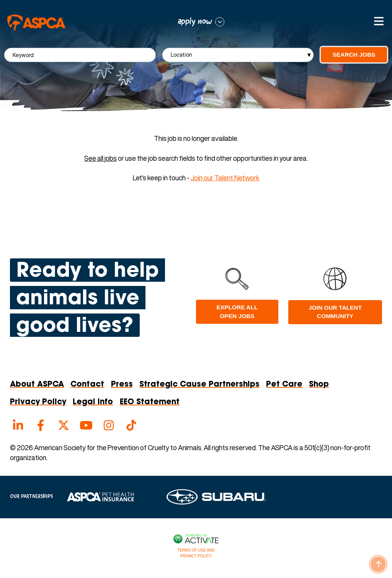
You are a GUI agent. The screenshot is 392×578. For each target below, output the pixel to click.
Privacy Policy (38, 402)
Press (122, 385)
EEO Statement (150, 402)
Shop (319, 385)
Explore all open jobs (237, 311)
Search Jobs (354, 55)
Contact (87, 385)
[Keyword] (80, 55)
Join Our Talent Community (335, 312)
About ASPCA (37, 385)
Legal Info (93, 402)
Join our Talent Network (225, 178)
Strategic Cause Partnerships (199, 385)
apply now (195, 22)
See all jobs (100, 158)
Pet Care (284, 385)
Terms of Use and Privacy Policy (196, 553)
